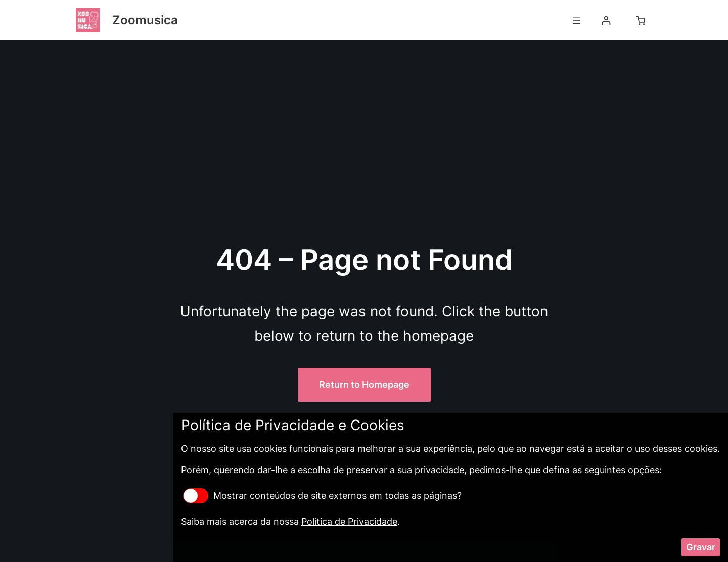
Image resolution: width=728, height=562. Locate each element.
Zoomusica (145, 20)
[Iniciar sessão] (606, 20)
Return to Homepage (364, 384)
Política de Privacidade (349, 521)
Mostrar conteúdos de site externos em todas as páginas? (322, 496)
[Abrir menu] (576, 20)
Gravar (701, 547)
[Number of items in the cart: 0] (641, 20)
